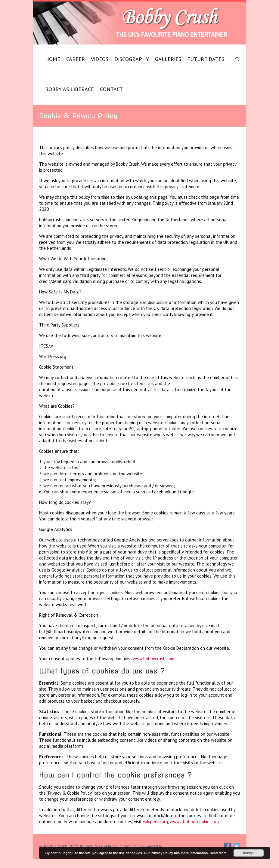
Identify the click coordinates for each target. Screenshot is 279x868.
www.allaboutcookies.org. (195, 822)
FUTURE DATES (206, 59)
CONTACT (111, 89)
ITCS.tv (138, 846)
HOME (53, 59)
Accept (249, 853)
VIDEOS (100, 59)
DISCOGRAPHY (132, 59)
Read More (218, 853)
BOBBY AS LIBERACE (70, 89)
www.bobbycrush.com (153, 659)
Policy (118, 846)
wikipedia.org (155, 822)
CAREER (76, 59)
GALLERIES (168, 59)
